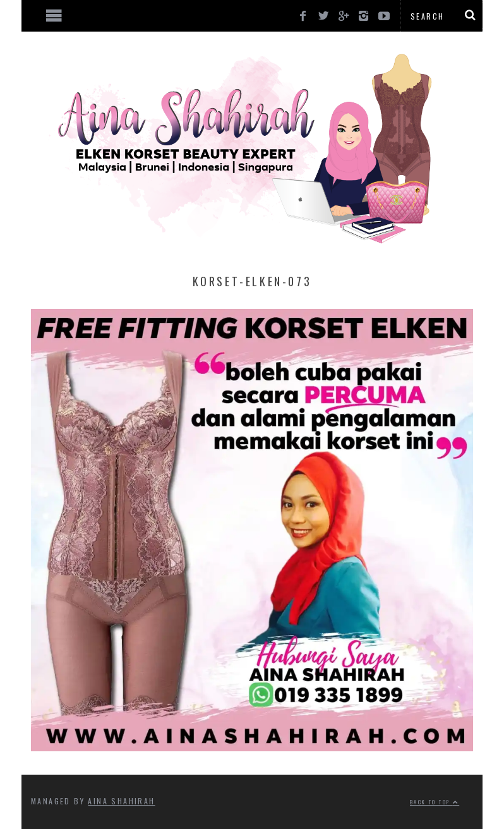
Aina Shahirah (121, 801)
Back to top (435, 802)
